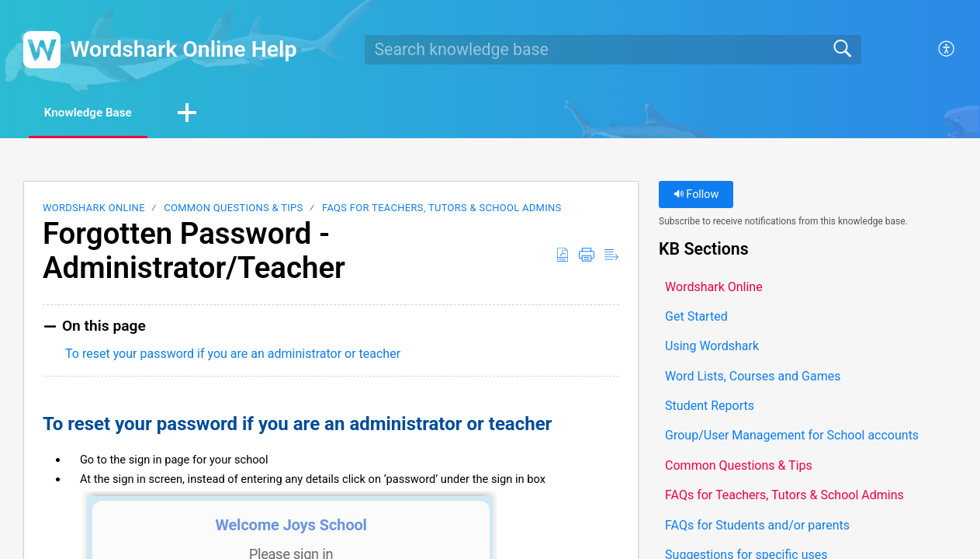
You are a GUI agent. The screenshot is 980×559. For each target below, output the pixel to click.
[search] (613, 50)
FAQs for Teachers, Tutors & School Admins (442, 209)
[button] (947, 50)
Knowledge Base (97, 113)
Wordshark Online (94, 209)
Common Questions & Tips (233, 209)
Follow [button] (696, 196)
